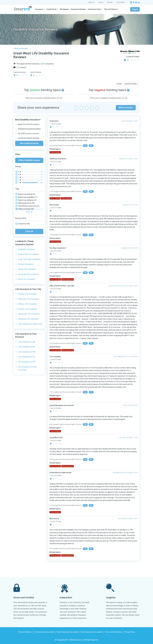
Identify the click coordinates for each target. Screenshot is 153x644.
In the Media (120, 2)
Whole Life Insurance (27, 281)
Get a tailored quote (29, 143)
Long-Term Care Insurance (29, 271)
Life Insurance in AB (27, 353)
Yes (85, 146)
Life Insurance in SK (27, 373)
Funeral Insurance (25, 276)
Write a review (126, 108)
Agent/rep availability (26, 197)
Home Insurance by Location (68, 632)
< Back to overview (21, 48)
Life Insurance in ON (27, 363)
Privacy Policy (130, 632)
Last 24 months (131, 84)
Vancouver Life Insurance (29, 325)
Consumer (23, 235)
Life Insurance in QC (27, 368)
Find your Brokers (25, 632)
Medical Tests (23, 221)
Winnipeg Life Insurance (28, 330)
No (91, 146)
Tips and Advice (110, 9)
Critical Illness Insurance (28, 266)
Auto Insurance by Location (92, 632)
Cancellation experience (27, 206)
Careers (101, 2)
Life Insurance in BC (27, 358)
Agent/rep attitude (25, 194)
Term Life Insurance (26, 291)
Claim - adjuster (24, 209)
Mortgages (64, 9)
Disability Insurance (26, 261)
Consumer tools (94, 9)
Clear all (29, 243)
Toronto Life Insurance (28, 321)
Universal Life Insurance (28, 286)
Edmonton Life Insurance (29, 311)
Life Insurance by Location (44, 632)
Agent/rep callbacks (26, 200)
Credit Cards (51, 9)
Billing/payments (25, 203)
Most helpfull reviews (29, 160)
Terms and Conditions (113, 632)
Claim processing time (27, 215)
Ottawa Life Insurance (27, 315)
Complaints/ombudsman (28, 218)
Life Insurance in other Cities (30, 336)
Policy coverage (25, 224)
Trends (119, 84)
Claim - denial (23, 212)
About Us (91, 2)
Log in (135, 9)
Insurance (39, 9)
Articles (110, 2)
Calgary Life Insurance (27, 306)
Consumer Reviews (78, 9)
